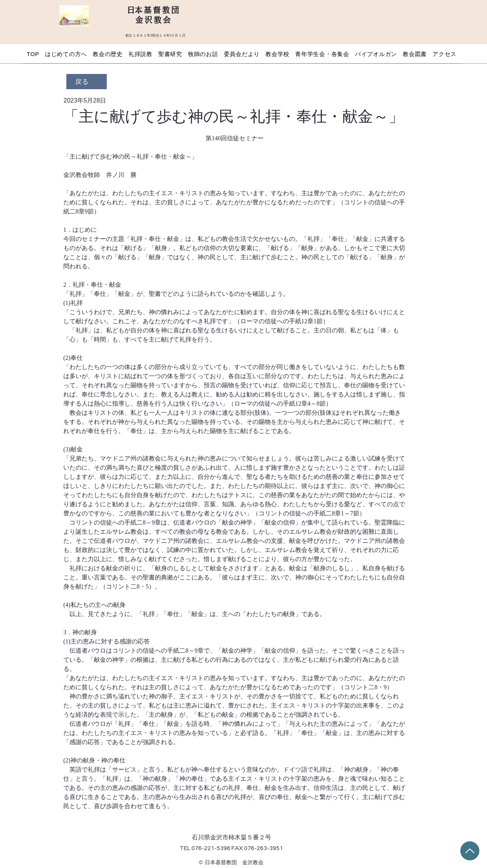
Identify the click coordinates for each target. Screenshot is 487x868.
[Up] (470, 851)
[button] (66, 54)
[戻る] (87, 82)
